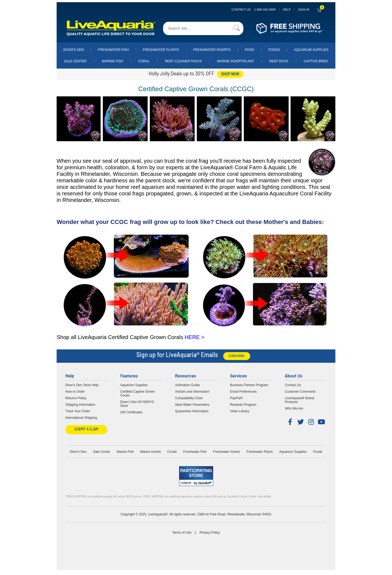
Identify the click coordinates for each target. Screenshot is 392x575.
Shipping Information (80, 405)
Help (287, 10)
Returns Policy (76, 398)
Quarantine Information (192, 411)
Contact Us (253, 10)
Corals (172, 452)
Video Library (240, 411)
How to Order (75, 392)
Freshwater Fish (113, 50)
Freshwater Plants (161, 50)
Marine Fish (112, 61)
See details (264, 496)
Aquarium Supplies (311, 50)
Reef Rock (279, 61)
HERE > (195, 337)
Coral (144, 61)
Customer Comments (300, 392)
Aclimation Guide (187, 385)
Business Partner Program (249, 385)
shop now (230, 74)
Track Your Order (78, 411)
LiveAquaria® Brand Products (299, 400)
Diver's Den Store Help (82, 385)
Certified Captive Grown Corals (138, 393)
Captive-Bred (316, 61)
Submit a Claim (86, 430)
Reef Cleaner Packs (183, 61)
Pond (249, 50)
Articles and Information (192, 392)
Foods (274, 50)
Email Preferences (243, 392)
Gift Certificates (131, 412)
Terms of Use (182, 533)
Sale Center (75, 61)
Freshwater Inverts (212, 50)
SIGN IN (304, 10)
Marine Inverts (151, 452)
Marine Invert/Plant (235, 61)
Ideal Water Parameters (192, 405)
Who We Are (294, 408)
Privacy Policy (210, 533)
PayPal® (236, 398)
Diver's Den (73, 50)
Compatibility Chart (189, 398)
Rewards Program (243, 405)
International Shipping (81, 418)
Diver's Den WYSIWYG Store (137, 404)
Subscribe (237, 356)
